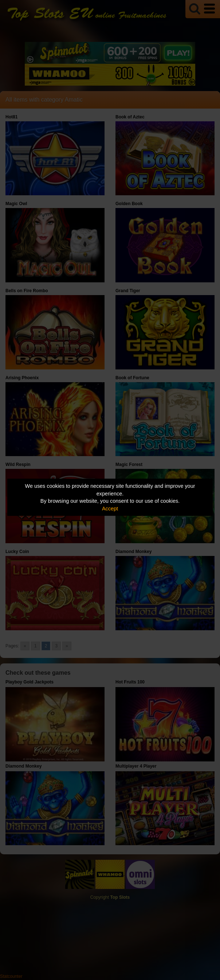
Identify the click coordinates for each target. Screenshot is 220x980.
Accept (110, 509)
